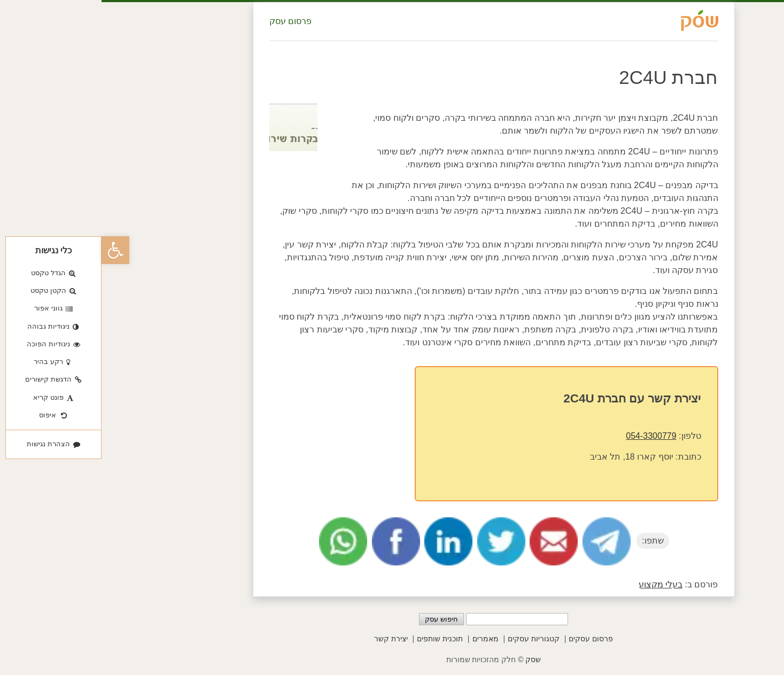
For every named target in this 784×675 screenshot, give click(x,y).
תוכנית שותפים (338, 639)
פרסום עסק (189, 21)
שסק (432, 660)
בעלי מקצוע (559, 584)
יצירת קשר (289, 639)
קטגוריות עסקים (432, 639)
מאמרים (384, 639)
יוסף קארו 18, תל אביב (530, 457)
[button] (14, 250)
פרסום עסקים (489, 639)
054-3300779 (549, 436)
